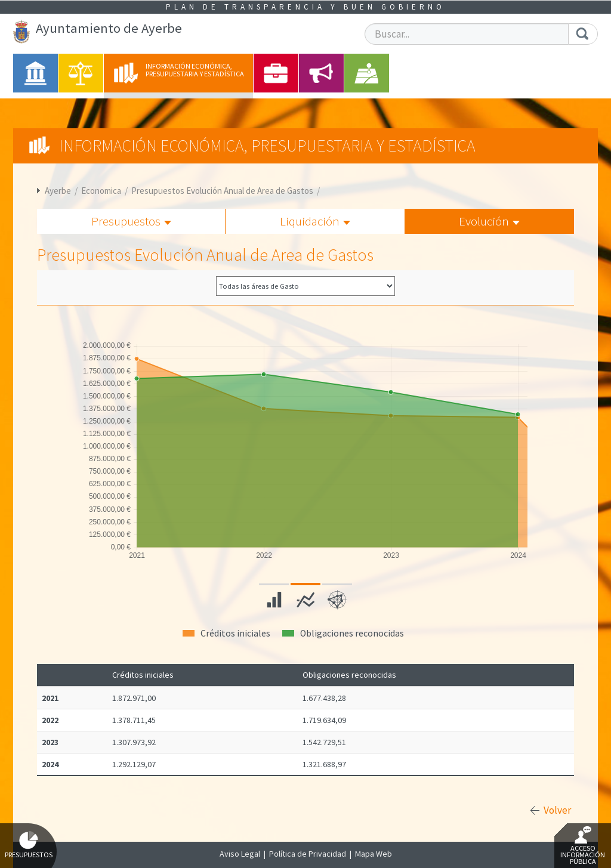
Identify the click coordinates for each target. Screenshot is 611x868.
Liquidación (315, 221)
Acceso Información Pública (583, 846)
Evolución (489, 221)
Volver (557, 810)
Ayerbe (58, 191)
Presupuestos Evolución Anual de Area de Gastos (222, 191)
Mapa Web (374, 854)
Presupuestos (131, 221)
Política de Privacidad (308, 854)
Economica (101, 191)
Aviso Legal (240, 854)
